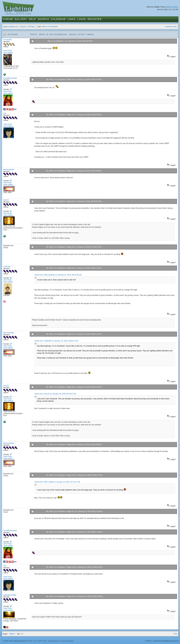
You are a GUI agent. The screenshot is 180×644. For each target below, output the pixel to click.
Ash (5, 113)
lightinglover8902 (10, 595)
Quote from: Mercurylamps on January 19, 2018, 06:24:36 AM (58, 275)
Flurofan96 (7, 40)
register (175, 7)
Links (72, 19)
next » (175, 27)
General (23, 27)
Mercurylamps (9, 169)
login (168, 7)
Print (175, 634)
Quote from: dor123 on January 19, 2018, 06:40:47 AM (55, 394)
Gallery (21, 19)
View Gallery (8, 53)
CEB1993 (7, 267)
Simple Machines (54, 641)
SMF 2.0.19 (33, 641)
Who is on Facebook (50, 27)
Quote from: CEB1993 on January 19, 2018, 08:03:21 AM (56, 341)
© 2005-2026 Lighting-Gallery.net (15, 641)
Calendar (58, 19)
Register (95, 19)
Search (43, 19)
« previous (169, 27)
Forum (8, 19)
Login (81, 19)
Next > (13, 634)
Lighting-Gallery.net (10, 27)
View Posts (8, 51)
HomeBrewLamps (10, 78)
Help (32, 19)
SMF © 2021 (43, 641)
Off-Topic (31, 27)
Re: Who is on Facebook (56, 80)
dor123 (6, 200)
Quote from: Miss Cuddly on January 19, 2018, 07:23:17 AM (57, 482)
